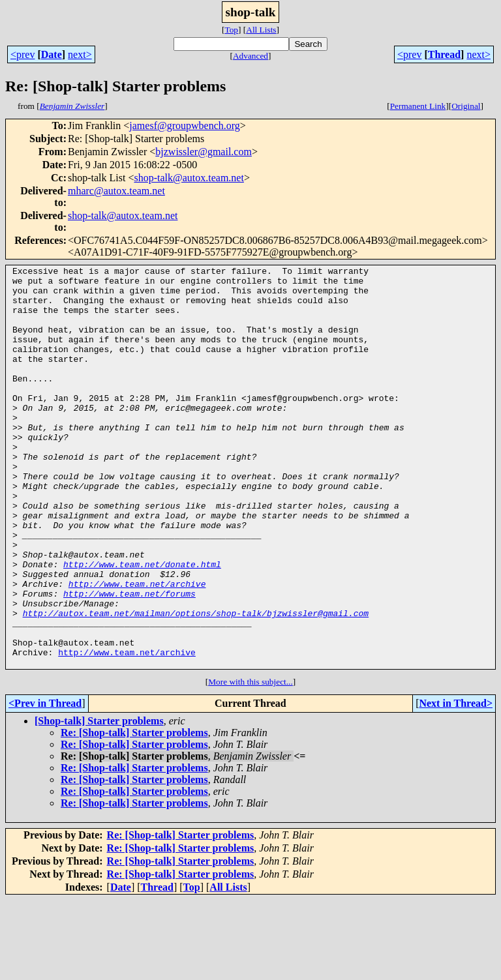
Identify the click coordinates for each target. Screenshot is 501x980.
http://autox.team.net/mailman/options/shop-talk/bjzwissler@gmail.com (196, 683)
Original (466, 106)
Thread (444, 54)
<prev (23, 54)
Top (231, 30)
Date (52, 54)
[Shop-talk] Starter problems (99, 801)
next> (80, 54)
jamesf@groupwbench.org (185, 126)
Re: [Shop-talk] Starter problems (134, 813)
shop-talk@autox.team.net (189, 178)
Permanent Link (418, 106)
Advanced (250, 56)
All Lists (261, 30)
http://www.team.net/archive (137, 648)
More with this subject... (250, 762)
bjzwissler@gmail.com (204, 152)
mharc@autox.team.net (116, 191)
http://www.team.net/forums (129, 660)
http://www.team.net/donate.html (142, 625)
